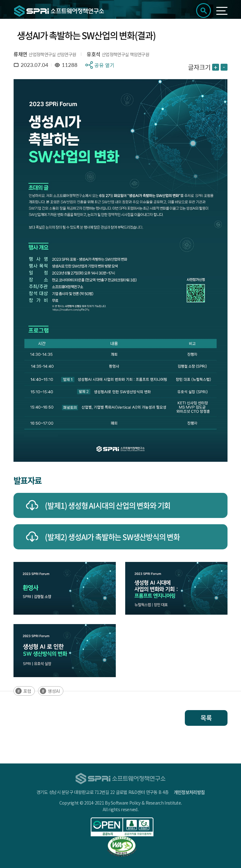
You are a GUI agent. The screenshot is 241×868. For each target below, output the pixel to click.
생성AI (54, 691)
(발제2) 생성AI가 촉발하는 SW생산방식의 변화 (112, 537)
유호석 (93, 54)
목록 (206, 718)
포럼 (27, 691)
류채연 (20, 54)
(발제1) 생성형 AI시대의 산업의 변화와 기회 (108, 505)
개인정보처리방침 (189, 792)
